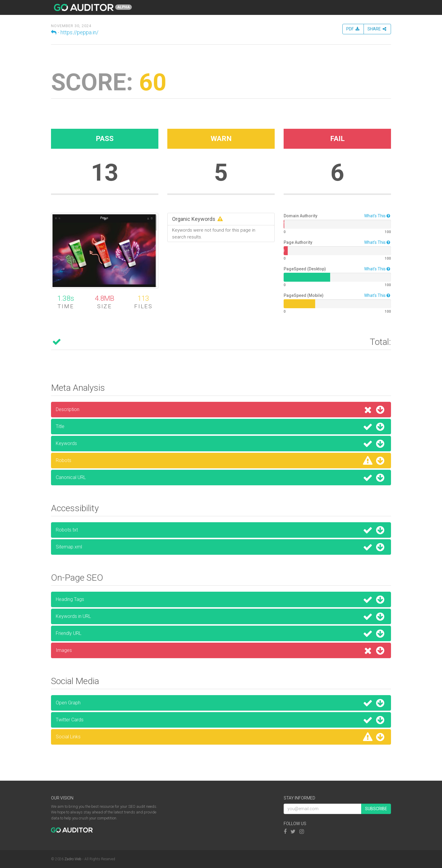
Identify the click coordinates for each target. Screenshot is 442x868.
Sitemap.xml (221, 547)
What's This (378, 216)
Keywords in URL (221, 616)
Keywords (221, 444)
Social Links (221, 737)
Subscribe (376, 809)
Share (377, 29)
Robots (221, 461)
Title (221, 427)
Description (221, 410)
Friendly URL (221, 633)
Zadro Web (73, 859)
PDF (353, 29)
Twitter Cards (221, 720)
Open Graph (221, 703)
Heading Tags (221, 599)
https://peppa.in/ (79, 32)
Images (221, 650)
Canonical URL (221, 478)
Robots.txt (221, 530)
